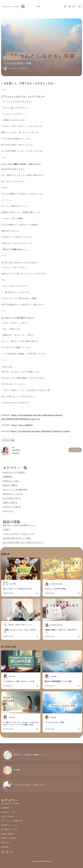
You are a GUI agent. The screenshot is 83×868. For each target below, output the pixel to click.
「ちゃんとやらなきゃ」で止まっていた (18, 534)
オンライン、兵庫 (8, 440)
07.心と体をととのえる (12, 498)
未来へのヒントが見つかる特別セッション (19, 525)
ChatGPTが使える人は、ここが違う (17, 538)
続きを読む (16, 453)
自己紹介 (6, 529)
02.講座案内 (8, 476)
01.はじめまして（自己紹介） (14, 472)
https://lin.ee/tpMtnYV (22, 425)
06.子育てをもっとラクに (12, 58)
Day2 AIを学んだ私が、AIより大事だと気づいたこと (23, 542)
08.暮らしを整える (10, 502)
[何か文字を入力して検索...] (13, 6)
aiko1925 (16, 450)
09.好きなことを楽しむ (12, 507)
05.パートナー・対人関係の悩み (15, 489)
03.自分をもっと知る (11, 481)
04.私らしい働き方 (10, 485)
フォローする (75, 450)
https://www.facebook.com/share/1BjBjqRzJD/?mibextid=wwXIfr (40, 431)
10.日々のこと (8, 511)
